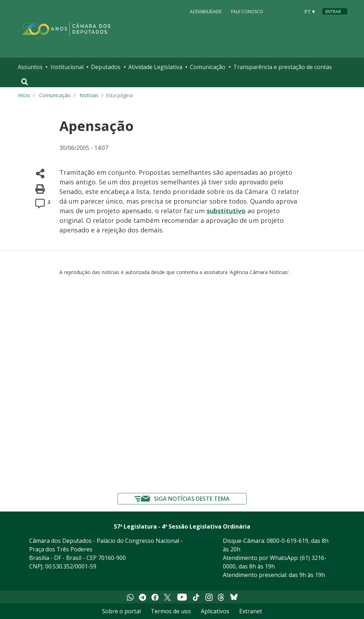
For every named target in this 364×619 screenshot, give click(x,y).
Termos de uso (171, 611)
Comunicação (208, 67)
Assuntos (30, 67)
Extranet (251, 611)
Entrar (333, 12)
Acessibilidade (206, 11)
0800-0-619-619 (287, 541)
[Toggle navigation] (25, 82)
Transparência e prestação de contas (283, 67)
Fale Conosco (247, 11)
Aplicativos (215, 611)
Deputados (106, 67)
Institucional (67, 67)
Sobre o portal (121, 611)
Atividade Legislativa (155, 67)
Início (24, 95)
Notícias (89, 95)
